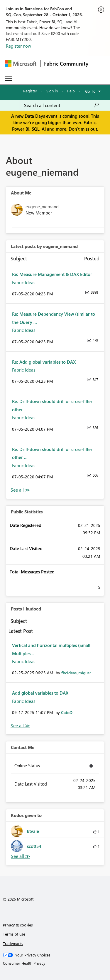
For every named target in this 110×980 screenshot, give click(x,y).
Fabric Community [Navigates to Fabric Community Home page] (66, 64)
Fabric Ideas (24, 282)
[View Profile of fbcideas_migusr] (76, 673)
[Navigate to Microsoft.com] (21, 64)
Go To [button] (90, 91)
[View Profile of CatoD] (67, 712)
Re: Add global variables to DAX (44, 362)
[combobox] (62, 105)
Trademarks (13, 943)
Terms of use (14, 934)
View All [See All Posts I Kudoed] (20, 726)
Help (71, 91)
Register (30, 91)
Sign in (52, 91)
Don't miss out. (83, 129)
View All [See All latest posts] (20, 490)
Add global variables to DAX (40, 693)
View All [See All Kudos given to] (21, 856)
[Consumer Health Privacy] (55, 963)
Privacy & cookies (18, 925)
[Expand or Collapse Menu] (9, 78)
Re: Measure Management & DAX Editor (52, 274)
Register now (18, 46)
